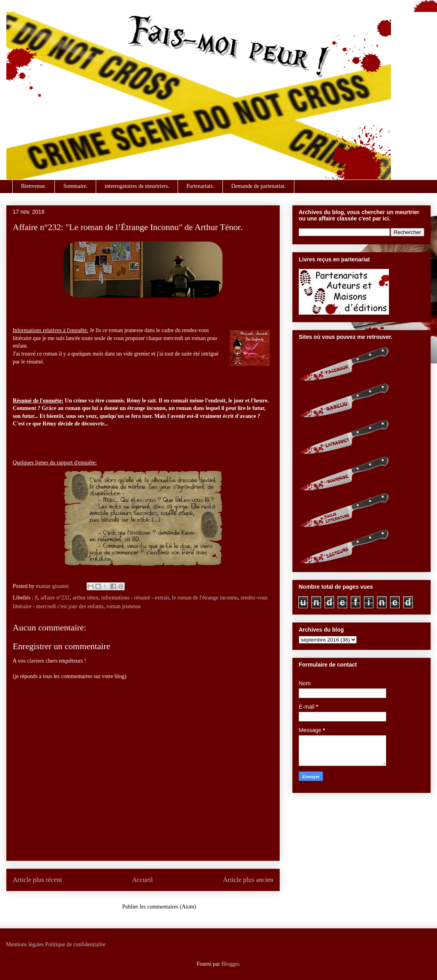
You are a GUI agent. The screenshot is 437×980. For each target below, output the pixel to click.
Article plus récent (37, 880)
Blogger (230, 964)
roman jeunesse (124, 606)
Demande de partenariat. (258, 186)
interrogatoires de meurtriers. (137, 186)
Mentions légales (25, 944)
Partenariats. (200, 186)
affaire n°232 (55, 598)
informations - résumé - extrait (135, 598)
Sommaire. (75, 186)
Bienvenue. (34, 186)
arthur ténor (85, 598)
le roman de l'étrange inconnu (205, 598)
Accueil (143, 880)
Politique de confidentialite (75, 944)
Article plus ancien (248, 880)
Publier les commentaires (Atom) (159, 907)
